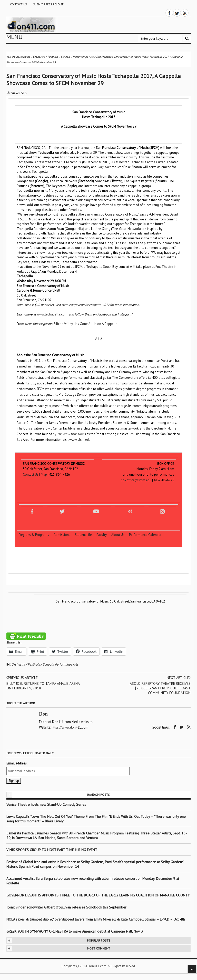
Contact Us (18, 4)
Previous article (22, 678)
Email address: (17, 763)
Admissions (64, 535)
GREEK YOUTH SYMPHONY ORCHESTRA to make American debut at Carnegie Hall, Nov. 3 (75, 931)
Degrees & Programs (36, 535)
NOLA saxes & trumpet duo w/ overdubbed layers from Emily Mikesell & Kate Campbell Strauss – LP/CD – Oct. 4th (96, 919)
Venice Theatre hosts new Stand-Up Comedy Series (46, 804)
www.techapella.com (52, 314)
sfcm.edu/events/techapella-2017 (85, 305)
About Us (120, 535)
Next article (179, 678)
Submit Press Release (48, 4)
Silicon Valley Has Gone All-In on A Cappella (86, 324)
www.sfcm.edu (80, 440)
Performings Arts (66, 664)
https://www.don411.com (70, 727)
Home (27, 57)
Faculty (104, 535)
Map (44, 474)
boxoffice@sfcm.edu (136, 480)
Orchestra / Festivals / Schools (33, 664)
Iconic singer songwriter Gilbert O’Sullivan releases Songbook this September (66, 907)
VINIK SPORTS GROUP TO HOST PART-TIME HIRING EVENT (52, 850)
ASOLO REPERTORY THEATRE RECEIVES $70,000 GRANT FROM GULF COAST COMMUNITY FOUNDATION (160, 688)
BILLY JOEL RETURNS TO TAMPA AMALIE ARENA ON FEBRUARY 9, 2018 (43, 686)
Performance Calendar (145, 535)
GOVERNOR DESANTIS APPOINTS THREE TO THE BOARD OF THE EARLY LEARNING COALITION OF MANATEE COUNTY (98, 895)
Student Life (85, 535)
